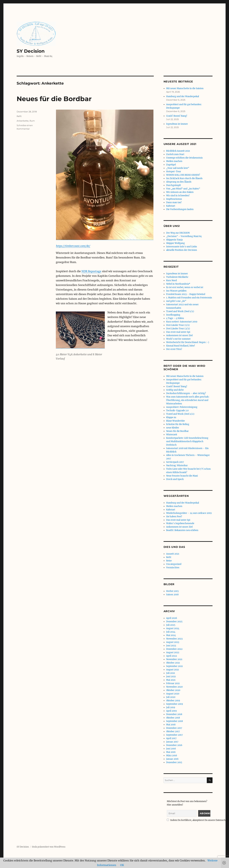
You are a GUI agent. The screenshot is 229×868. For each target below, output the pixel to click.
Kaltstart (171, 206)
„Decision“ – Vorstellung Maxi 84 (184, 236)
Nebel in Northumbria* (178, 284)
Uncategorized (174, 564)
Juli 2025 (171, 625)
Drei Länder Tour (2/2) (178, 329)
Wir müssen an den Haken (180, 192)
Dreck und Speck (175, 479)
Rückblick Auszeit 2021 (178, 151)
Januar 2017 (172, 742)
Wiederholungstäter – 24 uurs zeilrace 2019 (189, 513)
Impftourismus (174, 199)
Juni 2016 (171, 749)
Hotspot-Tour (174, 172)
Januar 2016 (172, 759)
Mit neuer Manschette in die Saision (185, 88)
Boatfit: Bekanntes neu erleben (182, 530)
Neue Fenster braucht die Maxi (182, 476)
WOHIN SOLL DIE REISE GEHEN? (183, 175)
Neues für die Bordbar (54, 99)
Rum (32, 121)
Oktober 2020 (173, 690)
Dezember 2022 (174, 649)
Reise (169, 561)
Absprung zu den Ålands (179, 182)
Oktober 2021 (173, 663)
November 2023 (174, 639)
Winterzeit (172, 435)
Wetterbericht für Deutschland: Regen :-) (188, 342)
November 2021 (174, 659)
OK (122, 865)
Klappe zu (171, 417)
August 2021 (173, 670)
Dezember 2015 (174, 762)
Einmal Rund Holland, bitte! (181, 346)
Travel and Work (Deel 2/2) (180, 414)
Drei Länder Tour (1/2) (178, 325)
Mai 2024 (171, 635)
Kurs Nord (171, 280)
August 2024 (173, 628)
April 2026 (172, 618)
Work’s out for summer (178, 339)
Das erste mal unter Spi (178, 332)
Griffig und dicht (175, 390)
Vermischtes (173, 568)
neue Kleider (173, 428)
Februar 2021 (173, 683)
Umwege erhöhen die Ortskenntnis (184, 158)
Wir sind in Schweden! (178, 196)
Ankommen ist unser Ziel (179, 335)
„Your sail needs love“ (178, 168)
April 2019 (171, 711)
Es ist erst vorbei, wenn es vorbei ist (185, 287)
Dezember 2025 (174, 622)
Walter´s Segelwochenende (180, 523)
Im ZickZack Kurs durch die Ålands (184, 178)
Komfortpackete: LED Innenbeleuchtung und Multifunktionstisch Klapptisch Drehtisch (187, 441)
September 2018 (174, 721)
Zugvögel (171, 165)
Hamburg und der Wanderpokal (183, 96)
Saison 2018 (172, 595)
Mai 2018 (171, 725)
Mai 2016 (171, 752)
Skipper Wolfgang (175, 243)
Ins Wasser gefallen (176, 291)
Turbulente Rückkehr (177, 277)
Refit (19, 116)
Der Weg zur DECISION (178, 233)
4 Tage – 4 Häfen (175, 318)
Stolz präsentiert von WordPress (49, 847)
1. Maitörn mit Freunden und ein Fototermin (189, 298)
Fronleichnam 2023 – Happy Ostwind (186, 294)
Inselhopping (173, 315)
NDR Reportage (91, 271)
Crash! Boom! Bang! (177, 116)
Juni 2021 (171, 677)
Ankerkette (23, 121)
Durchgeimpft (174, 185)
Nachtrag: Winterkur (177, 465)
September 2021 (174, 666)
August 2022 (173, 652)
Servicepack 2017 (175, 462)
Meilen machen (174, 161)
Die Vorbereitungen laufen (180, 209)
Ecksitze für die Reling (178, 424)
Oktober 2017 (173, 731)
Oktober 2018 (173, 718)
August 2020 (173, 694)
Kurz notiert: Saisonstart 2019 (182, 322)
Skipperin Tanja (174, 240)
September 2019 (175, 704)
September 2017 (174, 735)
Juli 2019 (171, 707)
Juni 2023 (171, 646)
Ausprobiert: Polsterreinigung (182, 407)
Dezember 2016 (174, 745)
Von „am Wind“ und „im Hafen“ (183, 189)
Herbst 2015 (172, 591)
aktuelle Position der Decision (182, 250)
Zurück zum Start (175, 154)
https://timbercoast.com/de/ (73, 246)
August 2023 (173, 642)
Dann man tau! (174, 202)
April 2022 (172, 656)
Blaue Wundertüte (175, 421)
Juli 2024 (171, 632)
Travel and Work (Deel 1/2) (180, 311)
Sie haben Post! (174, 517)
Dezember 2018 (174, 714)
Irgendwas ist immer (177, 124)
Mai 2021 (171, 680)
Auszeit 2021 (173, 554)
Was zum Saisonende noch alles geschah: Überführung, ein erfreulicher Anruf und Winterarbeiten (188, 400)
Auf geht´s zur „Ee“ (176, 301)
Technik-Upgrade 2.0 (177, 411)
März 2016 (172, 756)
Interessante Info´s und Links (182, 247)
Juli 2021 (171, 673)
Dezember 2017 (174, 728)
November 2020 (174, 687)
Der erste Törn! (174, 349)
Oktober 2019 (173, 701)
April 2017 (171, 738)
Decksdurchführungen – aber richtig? (186, 393)
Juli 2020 (171, 697)
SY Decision (31, 51)
